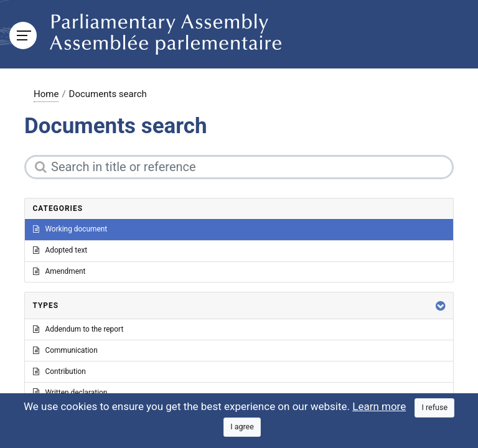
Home (46, 94)
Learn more (379, 406)
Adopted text (60, 250)
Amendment (59, 271)
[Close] (434, 408)
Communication (65, 350)
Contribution (59, 371)
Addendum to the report (78, 329)
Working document (70, 229)
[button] (441, 306)
